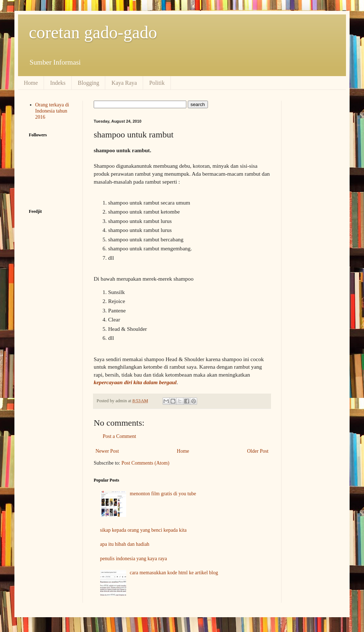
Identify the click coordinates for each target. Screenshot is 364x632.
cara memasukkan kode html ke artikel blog (174, 573)
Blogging (89, 83)
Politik (157, 83)
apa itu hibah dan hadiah (125, 544)
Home (31, 83)
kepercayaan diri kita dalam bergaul (135, 382)
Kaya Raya (124, 83)
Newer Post (107, 451)
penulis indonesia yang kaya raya (134, 559)
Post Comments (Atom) (145, 463)
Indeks (58, 83)
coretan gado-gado (93, 32)
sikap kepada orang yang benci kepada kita (143, 530)
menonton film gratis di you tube (163, 494)
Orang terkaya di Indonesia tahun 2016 (52, 111)
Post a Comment (119, 436)
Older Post (258, 451)
